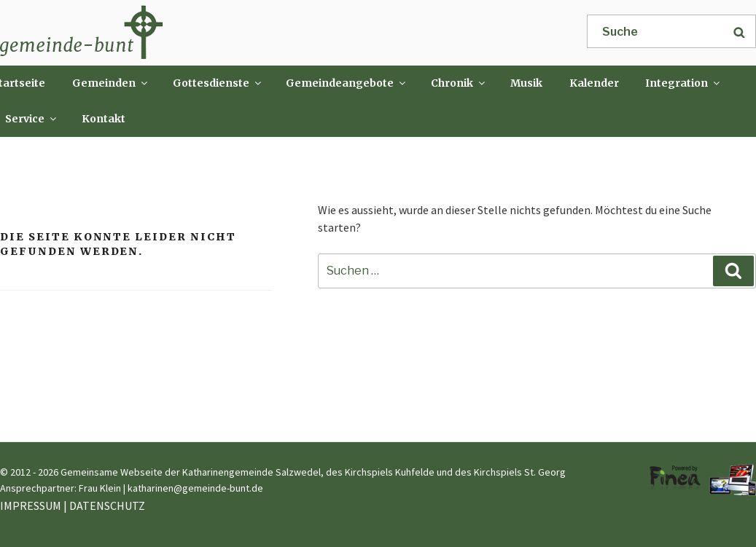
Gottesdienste (218, 83)
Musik (526, 83)
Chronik (459, 83)
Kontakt (104, 119)
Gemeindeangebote (347, 83)
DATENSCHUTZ (107, 505)
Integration (683, 83)
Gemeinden (111, 83)
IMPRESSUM (31, 505)
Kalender (594, 83)
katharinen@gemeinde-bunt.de (195, 488)
